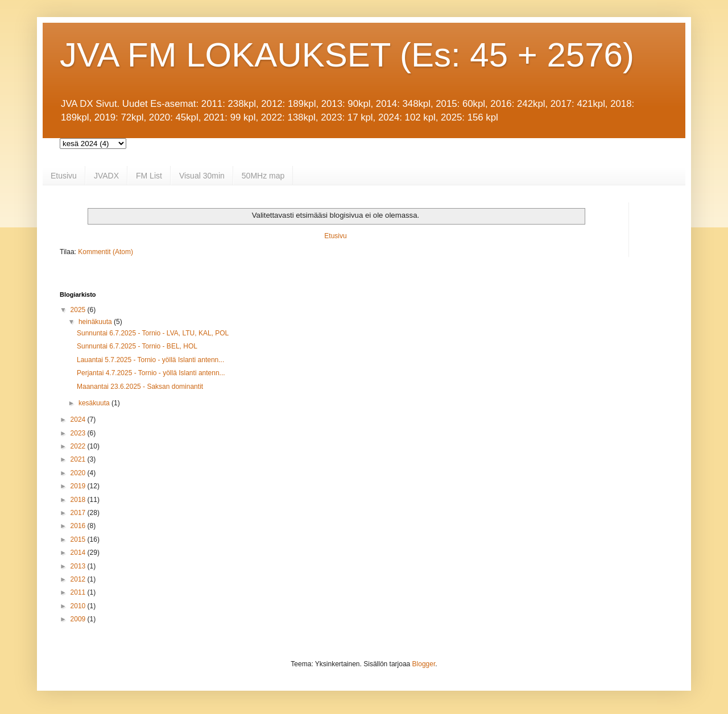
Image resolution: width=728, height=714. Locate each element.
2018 (79, 500)
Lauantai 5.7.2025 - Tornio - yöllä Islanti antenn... (150, 360)
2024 (79, 420)
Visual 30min (202, 176)
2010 (79, 606)
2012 (79, 579)
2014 (79, 553)
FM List (149, 176)
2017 (79, 513)
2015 (79, 539)
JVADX (106, 176)
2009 (79, 619)
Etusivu (64, 176)
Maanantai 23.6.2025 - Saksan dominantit (140, 387)
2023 (79, 433)
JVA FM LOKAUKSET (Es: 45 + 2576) (347, 55)
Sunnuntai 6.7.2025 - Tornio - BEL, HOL (137, 346)
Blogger (424, 664)
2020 (79, 473)
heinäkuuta (96, 322)
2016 (79, 526)
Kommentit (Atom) (106, 252)
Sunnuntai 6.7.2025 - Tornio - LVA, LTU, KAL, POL (153, 333)
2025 (79, 310)
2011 (79, 592)
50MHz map (263, 176)
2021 (79, 459)
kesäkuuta (95, 403)
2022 (79, 446)
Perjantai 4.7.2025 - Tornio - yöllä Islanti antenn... (151, 373)
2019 (79, 486)
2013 (79, 566)
